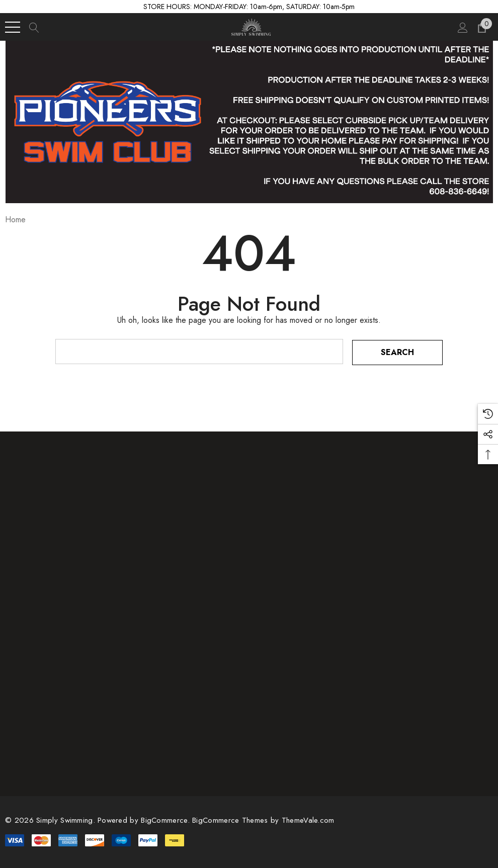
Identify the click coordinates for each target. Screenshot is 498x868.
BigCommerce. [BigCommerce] (167, 819)
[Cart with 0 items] (481, 27)
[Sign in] (462, 27)
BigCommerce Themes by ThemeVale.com (263, 819)
